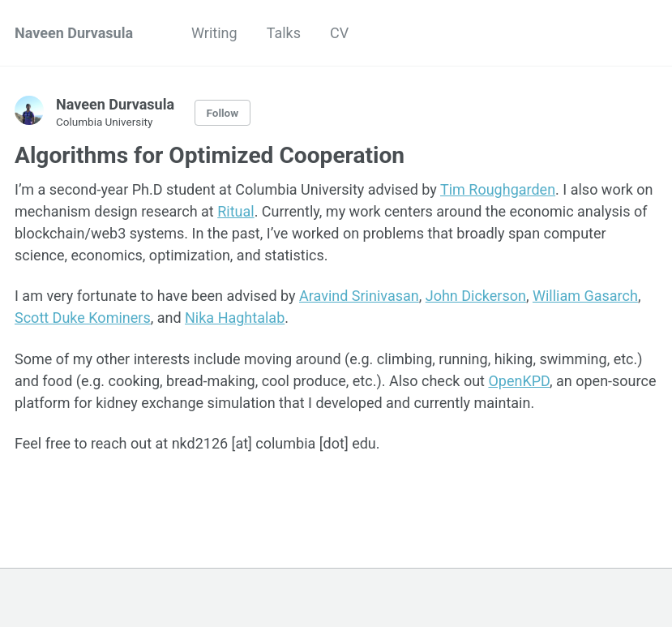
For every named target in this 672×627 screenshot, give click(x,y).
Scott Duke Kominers (83, 318)
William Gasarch (585, 296)
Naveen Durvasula (74, 33)
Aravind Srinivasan (359, 296)
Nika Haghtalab (235, 318)
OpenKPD (519, 381)
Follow (223, 113)
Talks (284, 33)
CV (339, 33)
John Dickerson (476, 296)
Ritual (235, 211)
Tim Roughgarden (498, 189)
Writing (214, 33)
